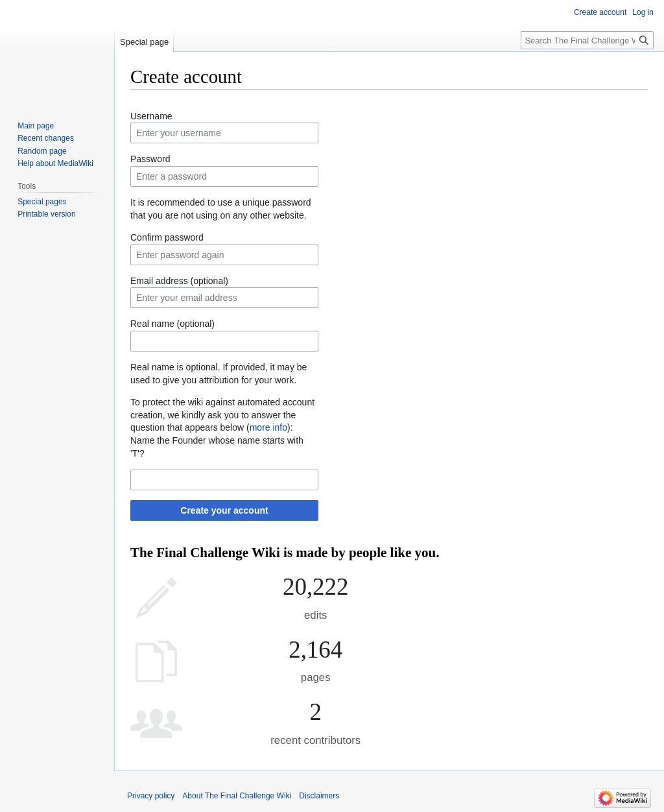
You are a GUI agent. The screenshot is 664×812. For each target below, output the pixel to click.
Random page (42, 151)
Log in (643, 12)
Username (151, 116)
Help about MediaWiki (55, 163)
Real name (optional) (172, 324)
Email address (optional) (179, 281)
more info (268, 427)
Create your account (224, 510)
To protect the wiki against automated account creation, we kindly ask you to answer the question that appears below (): (222, 415)
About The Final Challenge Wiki (237, 796)
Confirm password (167, 237)
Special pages (42, 202)
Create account (600, 12)
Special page (144, 42)
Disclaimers (319, 796)
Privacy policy (151, 796)
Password (150, 159)
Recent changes (46, 138)
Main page (36, 126)
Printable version (46, 214)
